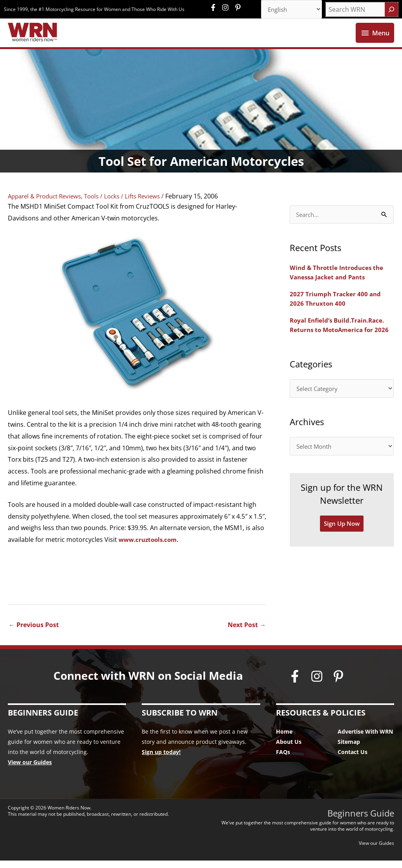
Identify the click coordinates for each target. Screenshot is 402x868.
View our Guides (30, 770)
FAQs (283, 759)
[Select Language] (289, 10)
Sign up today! (161, 759)
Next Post (247, 632)
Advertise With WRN (365, 739)
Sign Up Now (342, 534)
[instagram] (227, 8)
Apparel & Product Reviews (48, 204)
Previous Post (34, 632)
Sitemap (349, 749)
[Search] (391, 10)
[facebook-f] (215, 8)
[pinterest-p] (239, 8)
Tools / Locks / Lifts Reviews (132, 204)
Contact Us (353, 759)
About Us (289, 749)
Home (284, 739)
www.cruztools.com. (151, 547)
